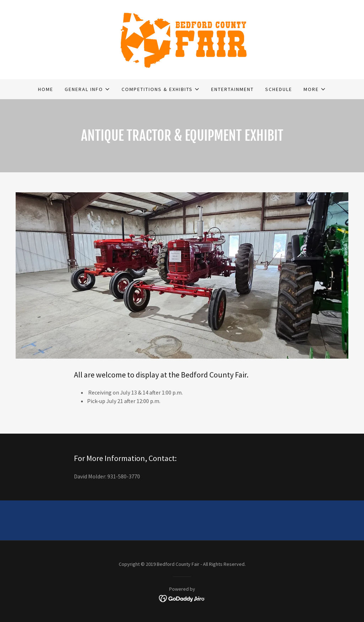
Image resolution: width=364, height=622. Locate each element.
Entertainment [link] (232, 89)
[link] (182, 39)
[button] (87, 89)
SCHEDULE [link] (279, 89)
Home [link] (46, 89)
